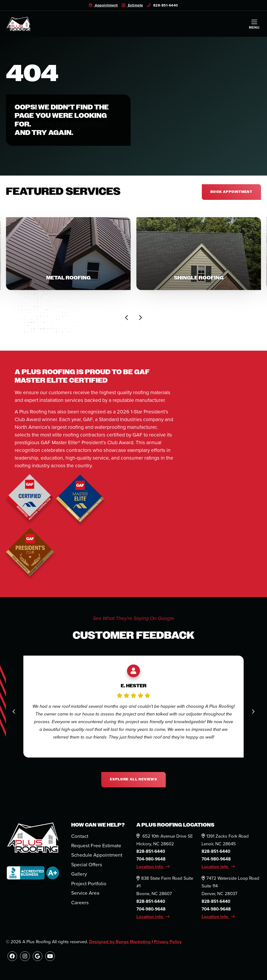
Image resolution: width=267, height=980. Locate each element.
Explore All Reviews (133, 781)
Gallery (79, 875)
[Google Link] (38, 958)
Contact (80, 838)
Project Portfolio (89, 885)
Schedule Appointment (97, 857)
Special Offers (87, 866)
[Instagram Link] (25, 958)
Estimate (132, 5)
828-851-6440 (162, 5)
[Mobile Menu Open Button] (254, 24)
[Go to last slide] (127, 319)
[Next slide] (140, 319)
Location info (153, 868)
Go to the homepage (72, 124)
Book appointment (231, 192)
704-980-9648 (151, 860)
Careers (80, 904)
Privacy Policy (169, 943)
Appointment (103, 5)
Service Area (85, 894)
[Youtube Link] (51, 958)
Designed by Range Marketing (121, 943)
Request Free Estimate (96, 847)
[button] (68, 254)
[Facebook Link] (12, 958)
